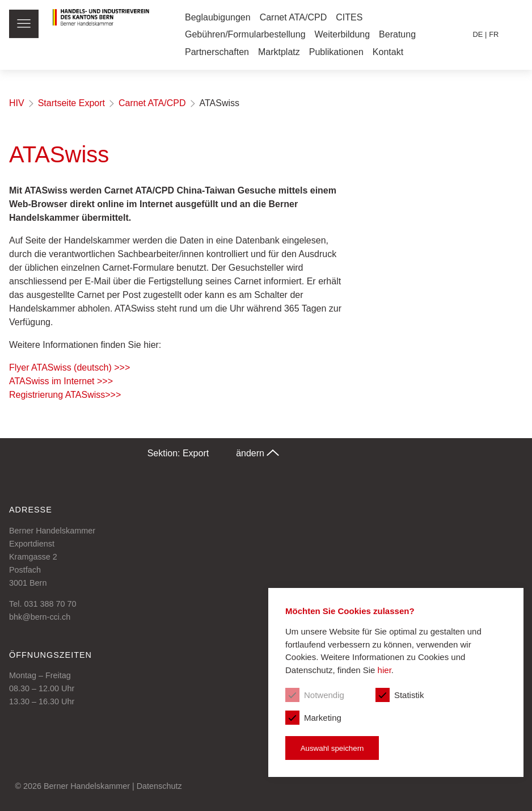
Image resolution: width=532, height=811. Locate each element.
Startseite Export (71, 103)
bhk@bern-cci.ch (40, 617)
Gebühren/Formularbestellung (245, 34)
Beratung (397, 34)
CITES (349, 17)
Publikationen (336, 52)
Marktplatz (279, 52)
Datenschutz (159, 786)
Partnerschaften (217, 52)
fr (494, 34)
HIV (17, 103)
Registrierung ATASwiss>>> (65, 395)
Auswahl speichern (332, 748)
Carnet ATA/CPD (294, 17)
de (478, 34)
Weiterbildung (343, 34)
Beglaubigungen (218, 17)
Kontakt (388, 52)
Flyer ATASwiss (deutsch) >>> (69, 367)
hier (385, 670)
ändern (257, 453)
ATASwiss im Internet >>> (61, 381)
